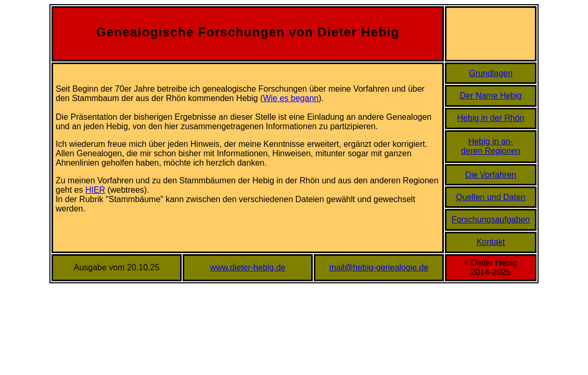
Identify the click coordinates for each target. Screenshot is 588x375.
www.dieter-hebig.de (248, 267)
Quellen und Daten (490, 197)
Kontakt (491, 242)
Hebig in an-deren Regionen (491, 146)
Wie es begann (291, 98)
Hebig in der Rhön (491, 118)
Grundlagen (491, 73)
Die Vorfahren (491, 175)
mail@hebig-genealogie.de (379, 267)
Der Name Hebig (490, 96)
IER (99, 190)
